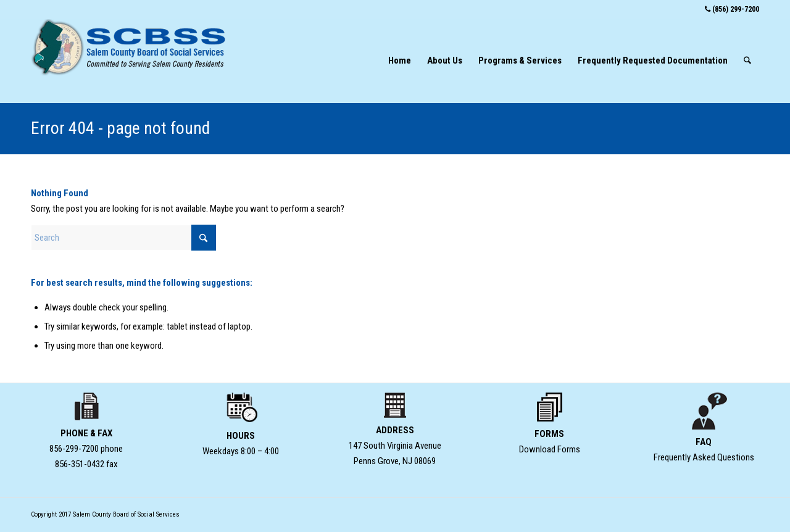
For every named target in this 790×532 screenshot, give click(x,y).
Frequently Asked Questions (704, 457)
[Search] (747, 61)
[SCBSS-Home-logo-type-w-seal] (130, 61)
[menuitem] (400, 61)
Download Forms (550, 449)
